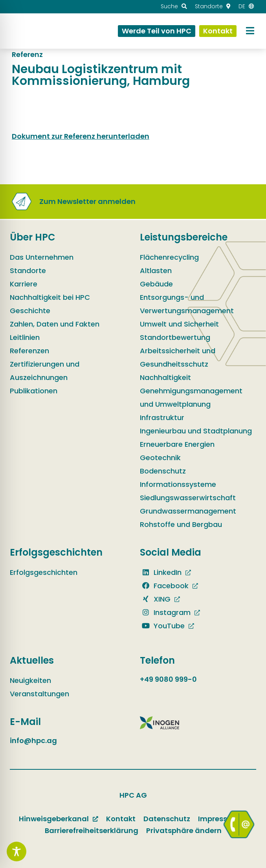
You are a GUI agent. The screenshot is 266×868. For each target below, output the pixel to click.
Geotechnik (160, 458)
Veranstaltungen (39, 694)
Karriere (24, 284)
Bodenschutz (163, 471)
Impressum (219, 819)
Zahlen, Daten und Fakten (55, 324)
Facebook (164, 586)
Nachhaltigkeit (165, 377)
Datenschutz (167, 819)
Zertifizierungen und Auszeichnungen (45, 371)
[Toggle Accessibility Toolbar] (17, 851)
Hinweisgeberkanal (54, 819)
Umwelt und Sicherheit (179, 324)
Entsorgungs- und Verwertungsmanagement (187, 304)
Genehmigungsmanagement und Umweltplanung (191, 397)
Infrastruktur (162, 417)
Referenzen (29, 351)
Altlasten (156, 271)
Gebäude (156, 284)
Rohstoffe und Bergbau (181, 524)
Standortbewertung (175, 337)
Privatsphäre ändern (184, 830)
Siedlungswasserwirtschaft (188, 498)
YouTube (162, 626)
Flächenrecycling (169, 257)
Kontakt (121, 819)
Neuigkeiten (30, 680)
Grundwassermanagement (188, 511)
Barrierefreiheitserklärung (92, 830)
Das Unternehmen (42, 257)
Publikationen (34, 391)
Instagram (165, 612)
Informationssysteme (178, 484)
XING (155, 599)
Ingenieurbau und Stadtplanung (196, 431)
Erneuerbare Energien (177, 444)
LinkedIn (161, 572)
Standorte (28, 271)
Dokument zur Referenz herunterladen (81, 136)
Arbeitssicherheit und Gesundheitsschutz (178, 357)
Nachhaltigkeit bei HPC (50, 297)
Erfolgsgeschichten (44, 572)
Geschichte (30, 311)
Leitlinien (25, 337)
